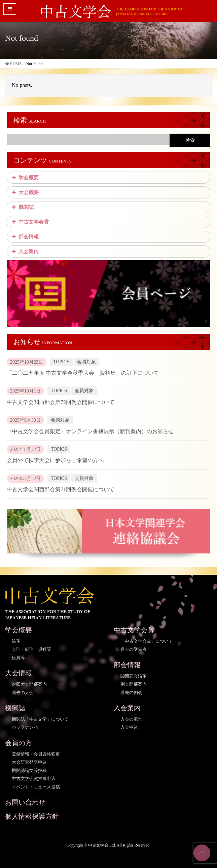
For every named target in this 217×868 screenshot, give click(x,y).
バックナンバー (27, 727)
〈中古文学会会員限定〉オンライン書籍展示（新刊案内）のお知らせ (90, 431)
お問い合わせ (25, 802)
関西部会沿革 (134, 676)
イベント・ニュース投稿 (36, 787)
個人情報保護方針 (32, 816)
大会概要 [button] (25, 192)
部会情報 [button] (25, 237)
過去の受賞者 (134, 649)
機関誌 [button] (22, 207)
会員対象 (86, 362)
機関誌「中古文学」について (40, 719)
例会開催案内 (134, 684)
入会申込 (129, 727)
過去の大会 (23, 693)
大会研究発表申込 (29, 762)
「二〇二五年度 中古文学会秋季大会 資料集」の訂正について (83, 373)
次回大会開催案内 (29, 684)
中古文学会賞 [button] (30, 222)
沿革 (16, 641)
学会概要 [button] (25, 178)
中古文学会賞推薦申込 (34, 779)
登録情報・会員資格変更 (36, 754)
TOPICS (61, 362)
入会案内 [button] (25, 252)
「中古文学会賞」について (147, 641)
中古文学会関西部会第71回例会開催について (61, 489)
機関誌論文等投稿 (29, 770)
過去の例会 (131, 693)
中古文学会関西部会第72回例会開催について (61, 402)
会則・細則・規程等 (31, 649)
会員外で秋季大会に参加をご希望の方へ (55, 460)
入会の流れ (131, 719)
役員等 (18, 658)
